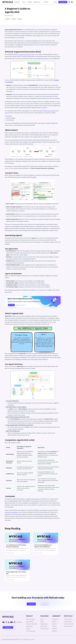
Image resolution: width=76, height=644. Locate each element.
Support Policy (68, 626)
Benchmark (44, 626)
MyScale (46, 58)
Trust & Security (31, 631)
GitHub (54, 622)
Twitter (54, 626)
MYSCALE (8, 2)
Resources (37, 2)
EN (21, 622)
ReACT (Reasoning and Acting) (48, 111)
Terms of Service (69, 624)
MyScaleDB (30, 622)
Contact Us (8, 627)
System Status (45, 629)
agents (6, 113)
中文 (18, 622)
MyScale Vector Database (11, 512)
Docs (24, 2)
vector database (38, 58)
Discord (54, 624)
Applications (44, 624)
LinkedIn (55, 629)
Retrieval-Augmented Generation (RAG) (24, 54)
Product (17, 2)
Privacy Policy (68, 619)
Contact (46, 2)
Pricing (30, 2)
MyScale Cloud (30, 619)
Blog (42, 622)
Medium (54, 631)
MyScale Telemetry (32, 624)
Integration (29, 626)
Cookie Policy (68, 622)
